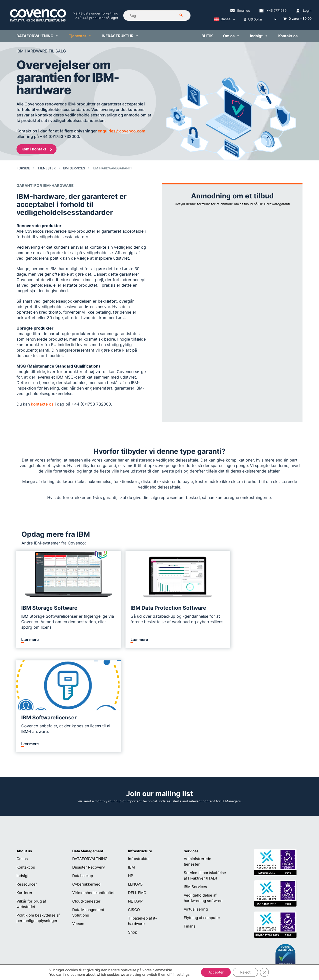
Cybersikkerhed (86, 780)
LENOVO (135, 780)
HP (131, 771)
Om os (22, 754)
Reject (245, 972)
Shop (133, 828)
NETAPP (135, 797)
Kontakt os (26, 763)
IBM (131, 763)
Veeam (78, 819)
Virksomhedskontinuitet (93, 788)
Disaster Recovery (88, 763)
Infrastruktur (139, 754)
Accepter (216, 972)
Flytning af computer (202, 813)
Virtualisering (196, 805)
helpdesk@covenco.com (160, 925)
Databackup (83, 771)
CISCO (134, 805)
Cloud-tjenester (86, 797)
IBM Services (195, 782)
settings (183, 974)
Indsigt (22, 771)
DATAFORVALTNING (90, 754)
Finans (190, 822)
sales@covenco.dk (215, 925)
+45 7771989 (150, 933)
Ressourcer (27, 780)
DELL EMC (137, 788)
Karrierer (24, 788)
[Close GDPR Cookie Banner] (264, 972)
